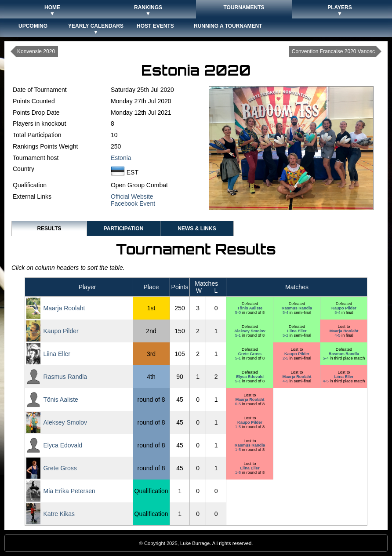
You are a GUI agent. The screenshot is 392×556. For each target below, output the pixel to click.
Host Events (155, 26)
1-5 (239, 427)
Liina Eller (297, 331)
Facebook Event (133, 204)
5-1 (239, 335)
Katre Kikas (59, 514)
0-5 (239, 404)
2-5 (286, 358)
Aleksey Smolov (250, 331)
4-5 (338, 335)
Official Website (132, 196)
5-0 (239, 313)
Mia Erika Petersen (69, 491)
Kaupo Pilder (344, 308)
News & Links (197, 229)
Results (49, 229)
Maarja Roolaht (64, 308)
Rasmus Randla (297, 308)
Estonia (121, 158)
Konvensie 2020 (36, 51)
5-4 (286, 313)
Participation (124, 229)
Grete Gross (250, 354)
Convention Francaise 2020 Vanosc (333, 51)
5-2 (286, 335)
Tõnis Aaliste (250, 308)
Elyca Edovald (250, 377)
